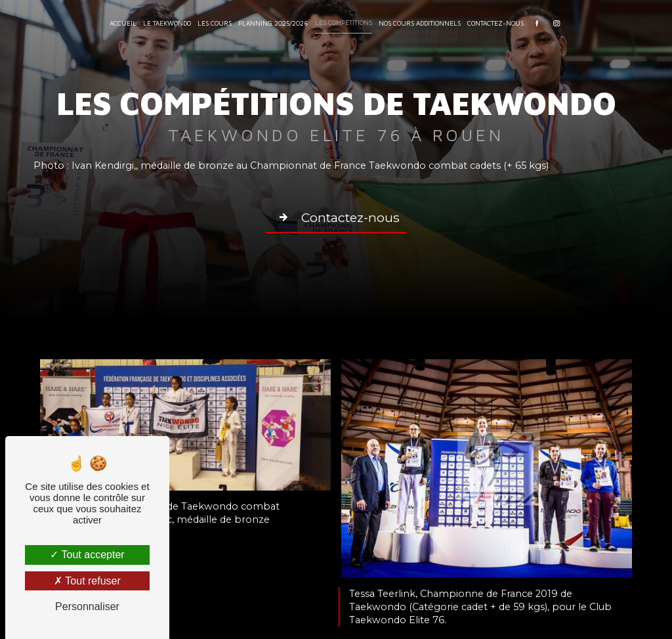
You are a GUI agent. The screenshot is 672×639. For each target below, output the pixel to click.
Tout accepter (87, 555)
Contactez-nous (495, 23)
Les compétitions (344, 22)
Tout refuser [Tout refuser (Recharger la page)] (87, 581)
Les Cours (215, 23)
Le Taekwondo (167, 23)
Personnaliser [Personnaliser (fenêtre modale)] (87, 606)
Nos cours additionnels (420, 23)
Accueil (123, 23)
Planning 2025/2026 (273, 23)
